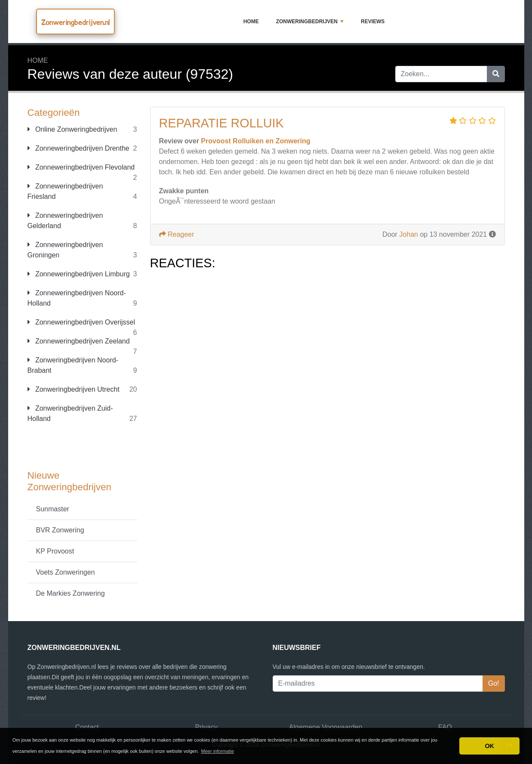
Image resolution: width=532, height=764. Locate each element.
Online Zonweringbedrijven (72, 129)
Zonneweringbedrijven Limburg (79, 274)
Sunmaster (53, 509)
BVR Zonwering (60, 530)
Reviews (373, 22)
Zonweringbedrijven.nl (75, 22)
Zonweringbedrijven (310, 22)
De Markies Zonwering (71, 593)
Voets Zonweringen (66, 572)
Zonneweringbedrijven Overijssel (81, 322)
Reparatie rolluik (221, 123)
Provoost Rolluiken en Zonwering (255, 141)
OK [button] (489, 746)
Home (251, 22)
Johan (409, 234)
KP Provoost (55, 551)
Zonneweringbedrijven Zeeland (79, 341)
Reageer (177, 234)
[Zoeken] (496, 74)
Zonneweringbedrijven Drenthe (78, 148)
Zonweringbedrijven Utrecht (74, 389)
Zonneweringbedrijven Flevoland (81, 167)
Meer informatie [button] (218, 751)
